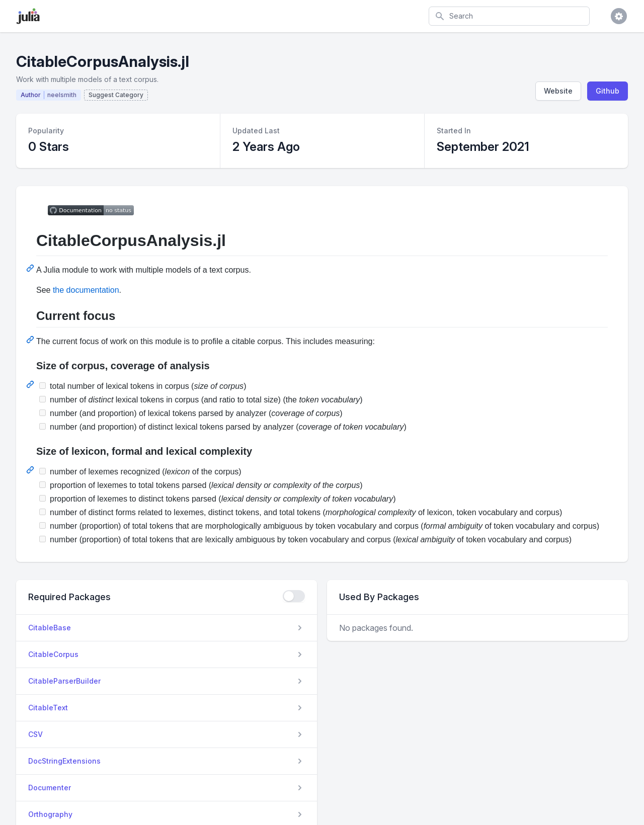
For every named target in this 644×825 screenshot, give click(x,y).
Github (608, 91)
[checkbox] (294, 596)
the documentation (86, 290)
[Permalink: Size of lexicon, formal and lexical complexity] (31, 470)
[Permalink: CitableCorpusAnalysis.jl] (31, 268)
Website (558, 91)
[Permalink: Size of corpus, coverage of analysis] (31, 384)
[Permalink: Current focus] (31, 340)
